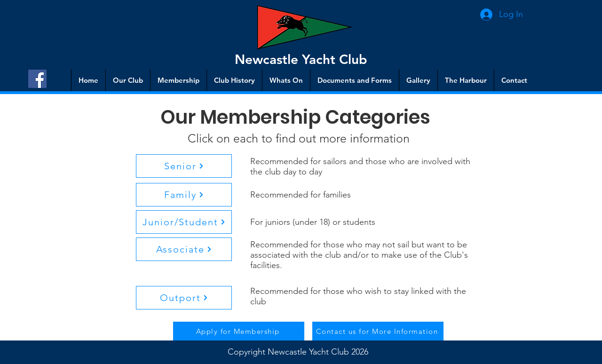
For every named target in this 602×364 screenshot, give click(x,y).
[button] (184, 166)
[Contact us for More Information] (378, 331)
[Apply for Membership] (239, 331)
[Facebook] (37, 79)
